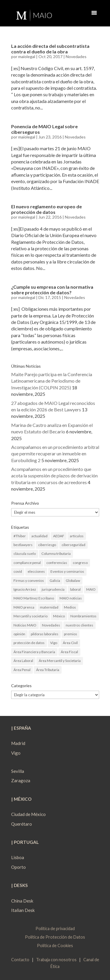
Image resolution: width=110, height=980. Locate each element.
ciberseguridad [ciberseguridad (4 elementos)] (73, 545)
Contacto (20, 960)
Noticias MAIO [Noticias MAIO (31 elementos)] (25, 625)
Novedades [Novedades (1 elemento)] (51, 625)
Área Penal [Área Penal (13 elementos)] (22, 670)
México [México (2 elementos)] (59, 616)
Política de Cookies (55, 946)
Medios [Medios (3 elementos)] (70, 607)
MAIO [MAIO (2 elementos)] (91, 589)
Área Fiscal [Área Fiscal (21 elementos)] (69, 652)
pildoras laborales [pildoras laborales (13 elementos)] (45, 634)
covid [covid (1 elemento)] (18, 571)
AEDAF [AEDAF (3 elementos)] (59, 536)
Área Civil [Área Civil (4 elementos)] (70, 643)
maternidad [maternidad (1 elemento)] (49, 607)
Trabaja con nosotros (56, 960)
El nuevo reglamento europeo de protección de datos (46, 209)
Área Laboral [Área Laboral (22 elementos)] (23, 661)
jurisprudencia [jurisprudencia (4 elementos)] (53, 589)
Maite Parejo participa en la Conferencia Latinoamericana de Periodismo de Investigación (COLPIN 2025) (52, 381)
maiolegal (27, 56)
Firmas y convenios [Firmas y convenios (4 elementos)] (29, 581)
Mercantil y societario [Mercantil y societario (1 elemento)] (31, 616)
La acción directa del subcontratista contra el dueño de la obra (50, 49)
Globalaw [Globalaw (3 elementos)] (73, 581)
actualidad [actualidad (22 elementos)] (39, 536)
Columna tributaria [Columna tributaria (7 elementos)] (56, 554)
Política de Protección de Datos (55, 937)
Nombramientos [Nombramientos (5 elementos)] (83, 616)
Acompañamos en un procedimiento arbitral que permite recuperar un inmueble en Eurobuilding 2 (55, 454)
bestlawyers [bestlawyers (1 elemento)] (23, 545)
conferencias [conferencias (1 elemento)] (57, 563)
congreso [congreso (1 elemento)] (80, 563)
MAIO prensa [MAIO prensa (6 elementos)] (24, 607)
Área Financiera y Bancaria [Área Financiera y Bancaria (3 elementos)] (34, 652)
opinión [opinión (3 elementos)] (19, 634)
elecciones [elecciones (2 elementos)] (36, 571)
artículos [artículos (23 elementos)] (77, 536)
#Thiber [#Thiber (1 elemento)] (20, 536)
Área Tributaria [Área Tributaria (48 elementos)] (48, 670)
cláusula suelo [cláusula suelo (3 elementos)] (25, 554)
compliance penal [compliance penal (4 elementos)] (27, 563)
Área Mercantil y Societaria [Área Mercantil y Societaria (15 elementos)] (60, 661)
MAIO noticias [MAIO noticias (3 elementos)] (71, 598)
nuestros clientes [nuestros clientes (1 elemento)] (79, 625)
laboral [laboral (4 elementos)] (75, 589)
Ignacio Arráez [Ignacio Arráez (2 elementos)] (25, 589)
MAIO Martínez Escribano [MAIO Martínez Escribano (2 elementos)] (34, 598)
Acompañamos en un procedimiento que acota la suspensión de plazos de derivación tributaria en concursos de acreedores (54, 476)
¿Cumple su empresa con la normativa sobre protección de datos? (52, 290)
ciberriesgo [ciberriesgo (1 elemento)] (47, 545)
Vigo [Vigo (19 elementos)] (54, 643)
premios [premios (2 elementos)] (71, 634)
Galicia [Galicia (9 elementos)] (55, 581)
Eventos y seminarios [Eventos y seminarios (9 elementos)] (67, 571)
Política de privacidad (55, 929)
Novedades (76, 56)
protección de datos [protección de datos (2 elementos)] (29, 643)
